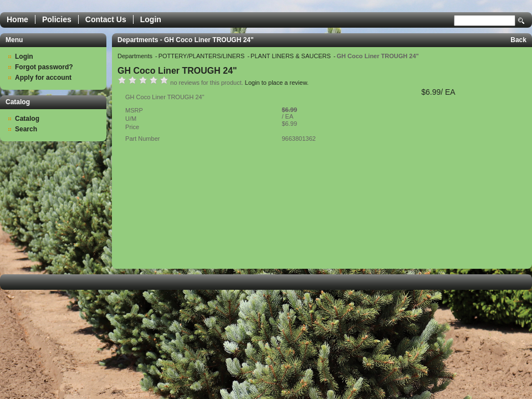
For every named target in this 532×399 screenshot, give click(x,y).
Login (151, 19)
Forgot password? (44, 67)
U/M (131, 119)
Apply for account (43, 78)
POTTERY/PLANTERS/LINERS (203, 56)
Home (17, 19)
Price (132, 127)
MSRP (134, 110)
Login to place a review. (277, 83)
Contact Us (106, 19)
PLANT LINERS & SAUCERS (291, 56)
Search (521, 21)
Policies (57, 19)
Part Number (142, 139)
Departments (136, 56)
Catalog (27, 119)
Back (518, 40)
